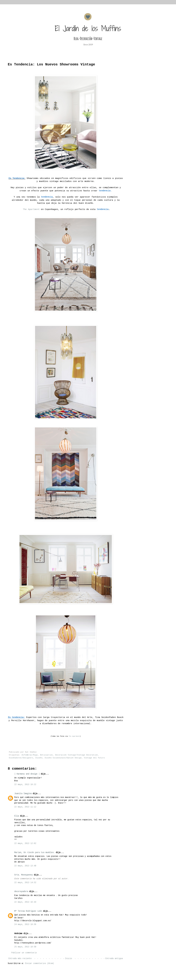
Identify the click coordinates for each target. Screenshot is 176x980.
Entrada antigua (114, 958)
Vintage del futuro (94, 758)
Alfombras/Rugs (30, 755)
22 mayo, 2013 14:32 (25, 883)
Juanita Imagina (23, 794)
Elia (17, 816)
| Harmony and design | (28, 774)
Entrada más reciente (20, 958)
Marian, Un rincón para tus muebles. (34, 853)
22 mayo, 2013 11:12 (25, 807)
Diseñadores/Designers (21, 758)
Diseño (39, 758)
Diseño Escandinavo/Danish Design (63, 758)
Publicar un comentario (24, 953)
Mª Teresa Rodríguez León (28, 911)
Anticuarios (46, 755)
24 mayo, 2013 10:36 (25, 924)
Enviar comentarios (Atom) (40, 963)
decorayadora (21, 891)
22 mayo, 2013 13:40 (25, 866)
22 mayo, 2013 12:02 (25, 843)
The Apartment (31, 209)
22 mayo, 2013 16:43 (25, 902)
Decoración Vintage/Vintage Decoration (76, 755)
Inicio (69, 958)
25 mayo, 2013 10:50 (25, 947)
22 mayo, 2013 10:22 (25, 784)
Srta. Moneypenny (24, 875)
